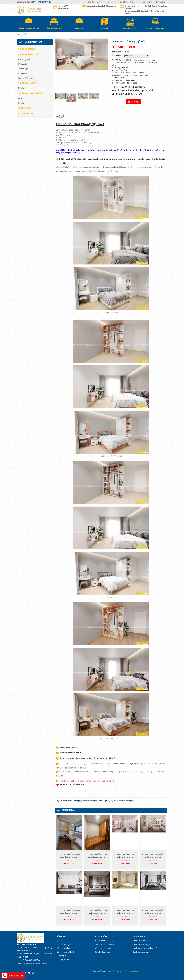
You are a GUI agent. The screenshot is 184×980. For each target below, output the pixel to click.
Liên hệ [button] (150, 2)
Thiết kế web (128, 971)
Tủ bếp (21, 88)
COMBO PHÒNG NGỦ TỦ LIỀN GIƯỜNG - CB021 (69, 857)
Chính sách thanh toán (142, 941)
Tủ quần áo (23, 74)
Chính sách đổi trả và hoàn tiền (145, 948)
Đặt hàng (133, 102)
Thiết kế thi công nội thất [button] (127, 2)
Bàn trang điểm (24, 60)
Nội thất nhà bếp (27, 83)
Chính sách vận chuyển (142, 944)
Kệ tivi (21, 98)
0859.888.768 (16, 976)
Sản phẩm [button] (111, 2)
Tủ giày (21, 103)
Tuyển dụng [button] (160, 2)
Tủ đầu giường (24, 64)
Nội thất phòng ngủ (29, 55)
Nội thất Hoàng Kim (116, 971)
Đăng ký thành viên (102, 952)
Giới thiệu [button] (101, 2)
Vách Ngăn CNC (26, 114)
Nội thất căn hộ (26, 49)
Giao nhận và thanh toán (105, 944)
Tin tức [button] (142, 2)
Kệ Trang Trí (25, 108)
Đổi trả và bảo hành (103, 948)
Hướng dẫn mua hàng (104, 941)
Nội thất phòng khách (30, 93)
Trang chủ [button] (90, 2)
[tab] (61, 117)
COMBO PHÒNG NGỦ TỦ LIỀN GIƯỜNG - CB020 (97, 857)
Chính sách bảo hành (141, 952)
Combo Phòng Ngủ (26, 78)
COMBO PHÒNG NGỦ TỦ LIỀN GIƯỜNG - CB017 (69, 913)
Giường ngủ (23, 69)
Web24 (136, 971)
